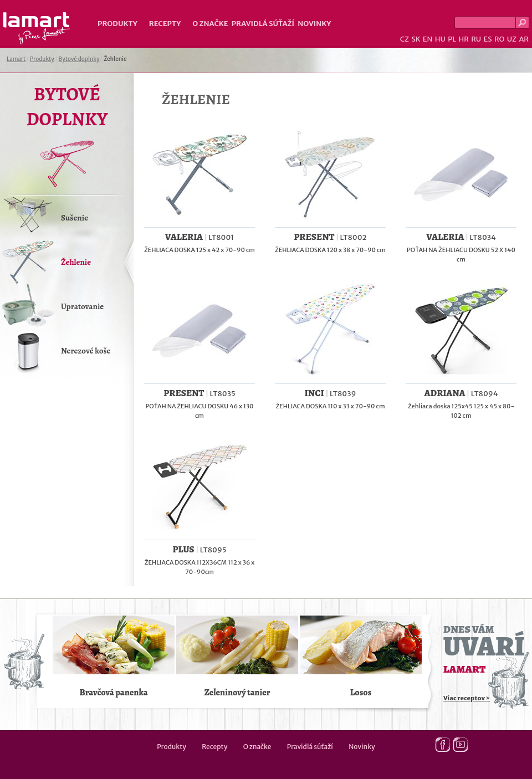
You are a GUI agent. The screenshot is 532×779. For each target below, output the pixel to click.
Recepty (165, 24)
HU (440, 39)
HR (463, 39)
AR (524, 39)
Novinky (314, 24)
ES (488, 39)
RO (499, 39)
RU (476, 39)
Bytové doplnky (79, 59)
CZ (405, 39)
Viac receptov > (467, 698)
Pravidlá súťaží (263, 24)
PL (452, 39)
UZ (512, 39)
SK (416, 39)
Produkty (117, 24)
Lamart (37, 28)
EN (428, 39)
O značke (210, 24)
